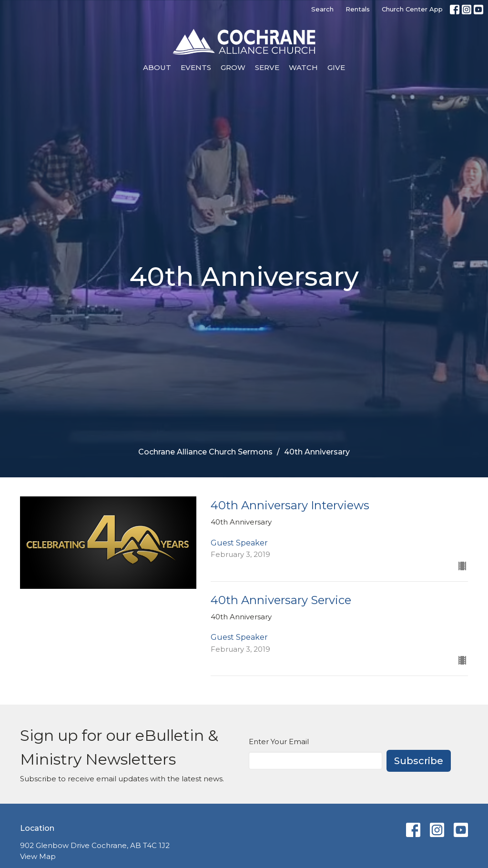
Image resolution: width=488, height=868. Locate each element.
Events (196, 67)
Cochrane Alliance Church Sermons (205, 452)
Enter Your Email (279, 742)
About (157, 67)
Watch (303, 67)
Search (322, 9)
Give (336, 67)
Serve (267, 67)
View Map (38, 856)
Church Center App (412, 9)
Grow (233, 67)
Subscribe (419, 761)
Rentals (358, 9)
